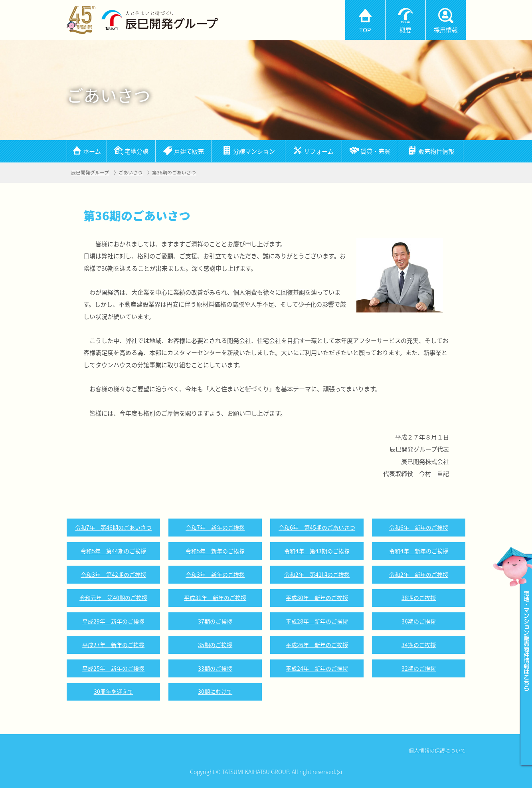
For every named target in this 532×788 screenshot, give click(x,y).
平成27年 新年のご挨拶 (113, 645)
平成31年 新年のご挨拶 (215, 598)
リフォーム (319, 151)
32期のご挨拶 (419, 668)
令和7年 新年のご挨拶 (215, 527)
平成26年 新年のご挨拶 (317, 645)
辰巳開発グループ (90, 172)
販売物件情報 (436, 151)
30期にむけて (215, 691)
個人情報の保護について (437, 750)
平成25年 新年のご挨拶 (113, 668)
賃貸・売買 (375, 151)
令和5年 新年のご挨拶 (215, 551)
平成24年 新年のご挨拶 (317, 668)
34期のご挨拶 (419, 645)
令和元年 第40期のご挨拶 (113, 598)
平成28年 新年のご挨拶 (317, 621)
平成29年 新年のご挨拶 (113, 621)
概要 (405, 30)
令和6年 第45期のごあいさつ (317, 527)
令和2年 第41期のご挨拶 (317, 574)
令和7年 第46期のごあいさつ (113, 527)
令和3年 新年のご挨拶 (215, 574)
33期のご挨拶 (215, 668)
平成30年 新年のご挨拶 (317, 598)
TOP (365, 30)
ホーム (92, 151)
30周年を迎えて (114, 691)
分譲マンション (254, 151)
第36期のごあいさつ (174, 172)
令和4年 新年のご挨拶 (419, 551)
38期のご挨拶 (419, 598)
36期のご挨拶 (419, 621)
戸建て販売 (189, 151)
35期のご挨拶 (215, 645)
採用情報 (446, 30)
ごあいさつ (131, 172)
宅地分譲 (136, 151)
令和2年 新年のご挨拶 (419, 574)
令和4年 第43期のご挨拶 (317, 551)
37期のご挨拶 (215, 621)
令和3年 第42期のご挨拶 (113, 574)
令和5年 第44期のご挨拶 (113, 551)
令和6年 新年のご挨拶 (419, 527)
